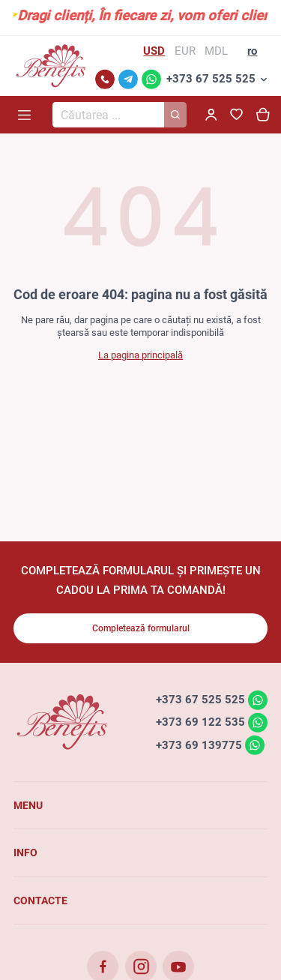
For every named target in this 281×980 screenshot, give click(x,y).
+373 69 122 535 (200, 722)
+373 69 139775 (199, 745)
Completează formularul (141, 628)
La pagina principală (140, 355)
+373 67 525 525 (211, 79)
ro (252, 51)
